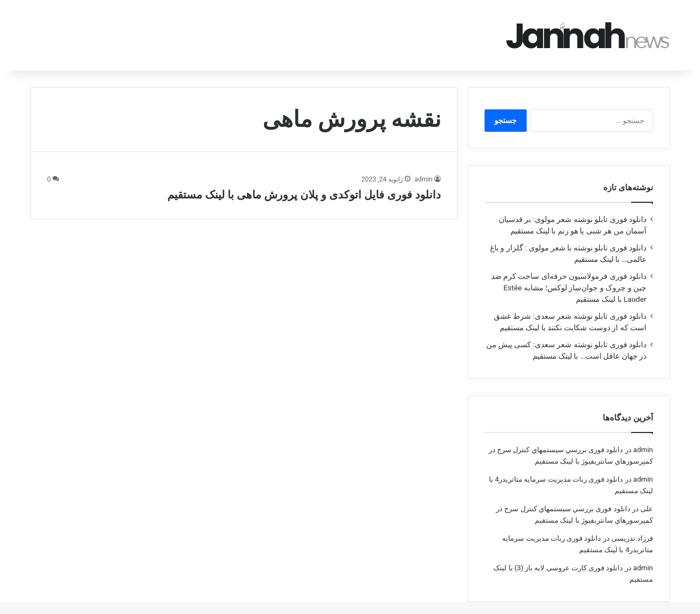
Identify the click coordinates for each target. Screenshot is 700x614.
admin (424, 164)
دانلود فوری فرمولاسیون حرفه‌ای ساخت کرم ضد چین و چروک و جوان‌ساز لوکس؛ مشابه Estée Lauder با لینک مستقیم (569, 272)
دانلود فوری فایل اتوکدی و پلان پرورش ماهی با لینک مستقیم (304, 179)
